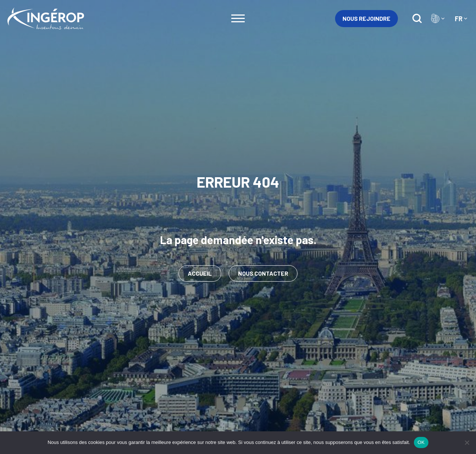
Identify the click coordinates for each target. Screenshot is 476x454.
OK (421, 442)
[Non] (467, 442)
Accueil (200, 273)
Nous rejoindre (366, 18)
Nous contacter (263, 273)
